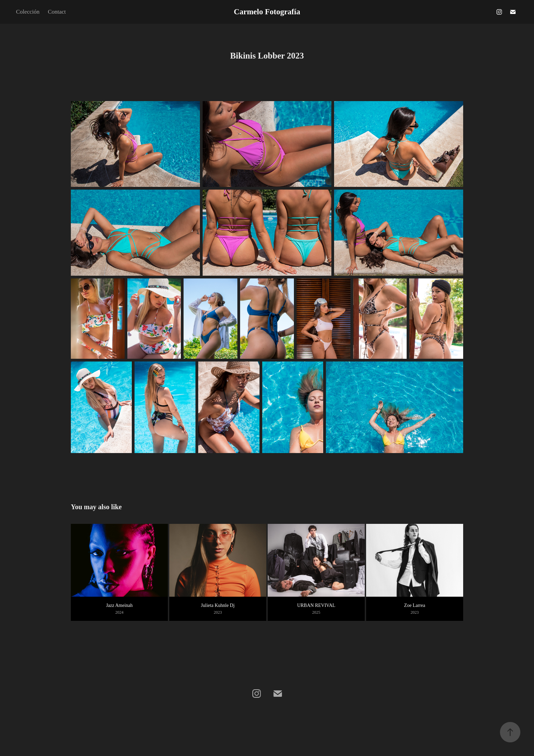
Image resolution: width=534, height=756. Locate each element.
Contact (57, 12)
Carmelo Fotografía (267, 12)
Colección (28, 12)
